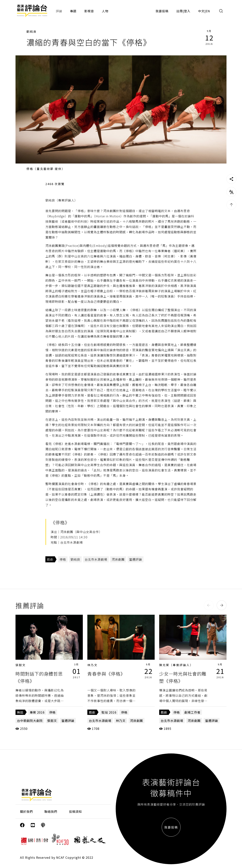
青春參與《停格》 (106, 674)
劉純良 (32, 31)
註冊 (180, 11)
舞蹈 (20, 712)
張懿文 (21, 665)
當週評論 (136, 559)
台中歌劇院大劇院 (30, 721)
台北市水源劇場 (96, 559)
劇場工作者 (192, 712)
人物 (105, 11)
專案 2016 (37, 712)
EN (208, 11)
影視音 (89, 11)
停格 (63, 559)
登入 (187, 11)
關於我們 (26, 811)
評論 (59, 11)
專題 (73, 11)
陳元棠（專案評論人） (176, 665)
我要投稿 (162, 11)
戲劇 (50, 559)
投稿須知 (75, 811)
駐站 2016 (109, 712)
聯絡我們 (51, 811)
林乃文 (92, 665)
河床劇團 (118, 559)
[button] (209, 605)
